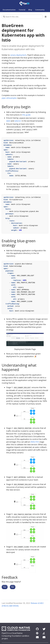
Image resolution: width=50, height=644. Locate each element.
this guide (26, 115)
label (8, 121)
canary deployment (18, 55)
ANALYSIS (35, 442)
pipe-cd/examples (9, 98)
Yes (5, 587)
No (13, 587)
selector (18, 121)
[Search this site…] (22, 17)
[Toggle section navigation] (46, 17)
